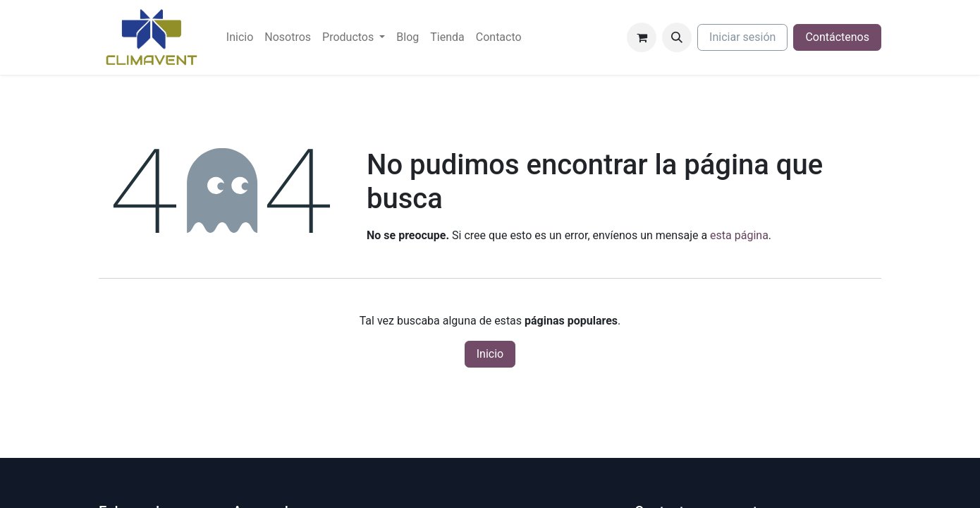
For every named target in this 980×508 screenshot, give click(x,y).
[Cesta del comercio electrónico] (642, 37)
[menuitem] (240, 37)
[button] (677, 37)
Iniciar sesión (742, 37)
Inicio (490, 354)
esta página (739, 235)
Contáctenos (837, 37)
